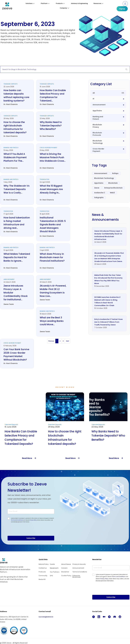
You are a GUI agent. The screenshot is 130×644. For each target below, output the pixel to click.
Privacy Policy (33, 520)
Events (52, 564)
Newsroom (54, 568)
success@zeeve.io (46, 617)
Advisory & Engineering (79, 3)
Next (67, 341)
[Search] (126, 69)
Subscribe (31, 538)
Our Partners (55, 572)
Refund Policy (44, 564)
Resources (98, 3)
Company (64, 8)
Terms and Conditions (17, 520)
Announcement (78, 568)
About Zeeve (66, 564)
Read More (29, 458)
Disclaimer (65, 572)
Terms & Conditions (80, 572)
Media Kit (42, 579)
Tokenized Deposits (11, 425)
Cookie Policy (66, 576)
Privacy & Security (79, 564)
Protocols (42, 572)
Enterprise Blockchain (77, 576)
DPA (51, 576)
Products (60, 3)
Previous (51, 341)
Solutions (30, 3)
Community (43, 576)
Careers (64, 568)
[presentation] (25, 534)
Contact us (43, 568)
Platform (45, 3)
